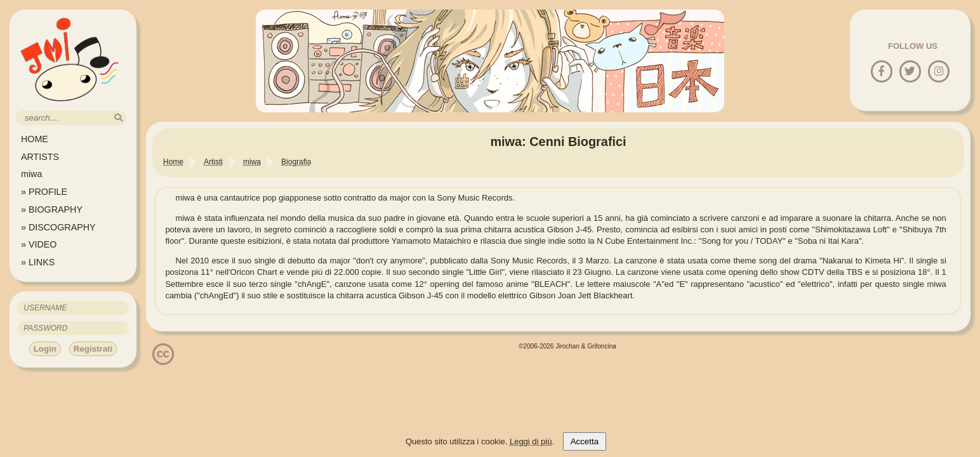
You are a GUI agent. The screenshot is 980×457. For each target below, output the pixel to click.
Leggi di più (531, 441)
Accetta (585, 441)
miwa (31, 174)
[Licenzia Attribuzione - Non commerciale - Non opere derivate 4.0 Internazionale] (163, 360)
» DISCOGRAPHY (58, 227)
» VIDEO (39, 244)
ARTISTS (40, 157)
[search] (118, 118)
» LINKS (38, 262)
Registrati (93, 349)
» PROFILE (44, 192)
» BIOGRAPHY (52, 209)
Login (45, 349)
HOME (35, 139)
